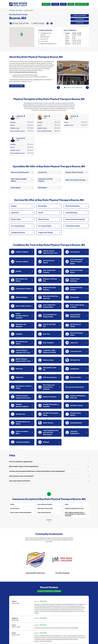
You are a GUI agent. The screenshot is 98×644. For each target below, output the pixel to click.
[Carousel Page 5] (73, 88)
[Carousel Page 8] (79, 88)
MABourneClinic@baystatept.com (48, 44)
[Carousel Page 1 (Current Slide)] (65, 88)
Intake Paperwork (77, 19)
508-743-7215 (38, 80)
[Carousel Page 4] (71, 88)
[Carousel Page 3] (69, 88)
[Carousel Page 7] (77, 88)
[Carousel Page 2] (67, 88)
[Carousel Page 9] (81, 88)
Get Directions (77, 22)
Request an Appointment (80, 16)
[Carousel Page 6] (75, 88)
